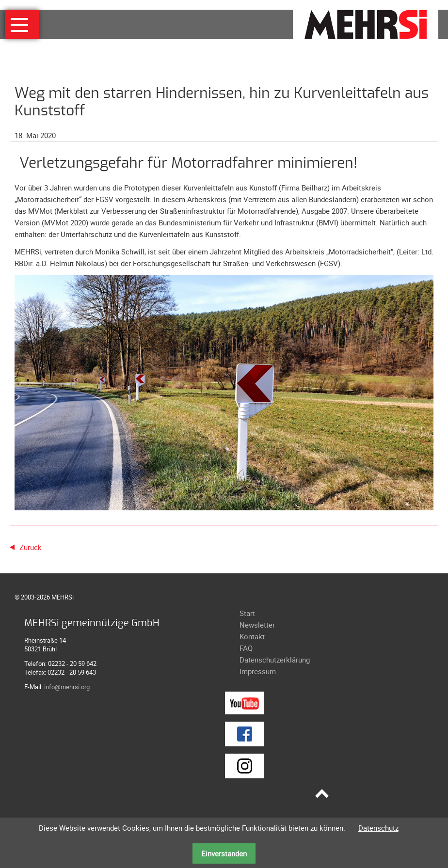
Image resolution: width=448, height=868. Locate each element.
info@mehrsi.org (67, 687)
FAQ (246, 648)
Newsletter (257, 625)
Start (247, 613)
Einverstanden (224, 853)
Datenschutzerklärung (275, 660)
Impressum (258, 671)
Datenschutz (378, 828)
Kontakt (252, 636)
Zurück (31, 547)
